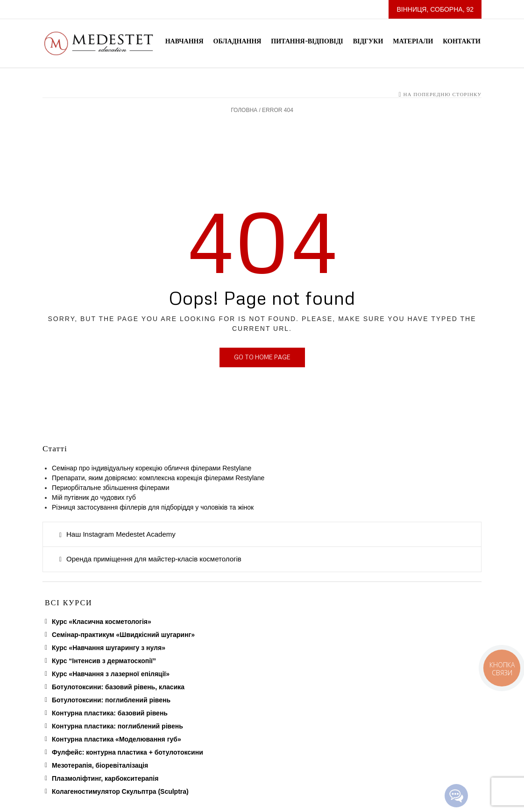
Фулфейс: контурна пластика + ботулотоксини (127, 752)
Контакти (462, 41)
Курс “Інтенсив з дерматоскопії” (104, 661)
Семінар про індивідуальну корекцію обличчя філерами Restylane (152, 468)
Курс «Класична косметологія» (102, 622)
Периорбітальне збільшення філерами (112, 488)
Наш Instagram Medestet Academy (121, 534)
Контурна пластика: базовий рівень (110, 713)
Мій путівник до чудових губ (94, 497)
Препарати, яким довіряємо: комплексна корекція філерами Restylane (158, 478)
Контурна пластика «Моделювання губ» (117, 739)
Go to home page (262, 357)
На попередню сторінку (442, 94)
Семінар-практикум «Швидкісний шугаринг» (123, 635)
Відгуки (368, 41)
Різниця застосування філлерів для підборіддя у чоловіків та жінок (153, 507)
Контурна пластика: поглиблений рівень (117, 726)
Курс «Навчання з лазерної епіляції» (111, 674)
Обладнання (237, 41)
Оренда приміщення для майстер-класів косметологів (154, 559)
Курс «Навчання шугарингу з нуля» (109, 648)
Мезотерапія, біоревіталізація (100, 765)
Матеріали (413, 41)
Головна (244, 110)
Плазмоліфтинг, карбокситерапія (105, 778)
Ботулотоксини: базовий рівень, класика (118, 687)
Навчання (184, 41)
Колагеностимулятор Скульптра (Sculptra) (120, 791)
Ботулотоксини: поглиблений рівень (111, 700)
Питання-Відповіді (307, 41)
